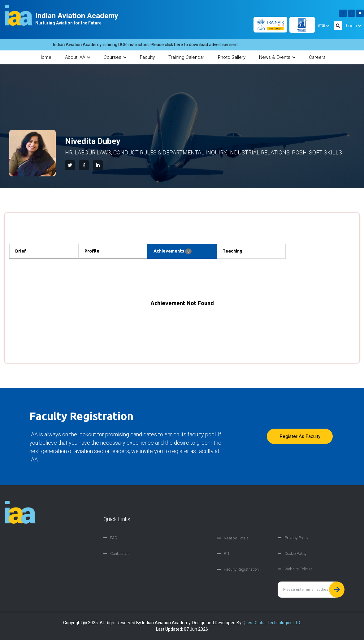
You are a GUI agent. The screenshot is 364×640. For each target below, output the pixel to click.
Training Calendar (186, 57)
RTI (226, 554)
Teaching (234, 251)
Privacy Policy (296, 538)
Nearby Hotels (236, 538)
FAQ (114, 538)
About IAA (78, 57)
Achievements (174, 251)
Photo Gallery (232, 57)
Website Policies (299, 569)
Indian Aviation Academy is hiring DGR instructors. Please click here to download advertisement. (152, 45)
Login (354, 26)
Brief (22, 251)
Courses (115, 57)
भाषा (323, 26)
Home (45, 57)
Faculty (147, 57)
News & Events (277, 57)
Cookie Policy (295, 554)
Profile (93, 251)
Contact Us (120, 554)
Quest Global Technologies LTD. (272, 623)
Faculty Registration (241, 569)
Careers (317, 57)
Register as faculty (299, 437)
